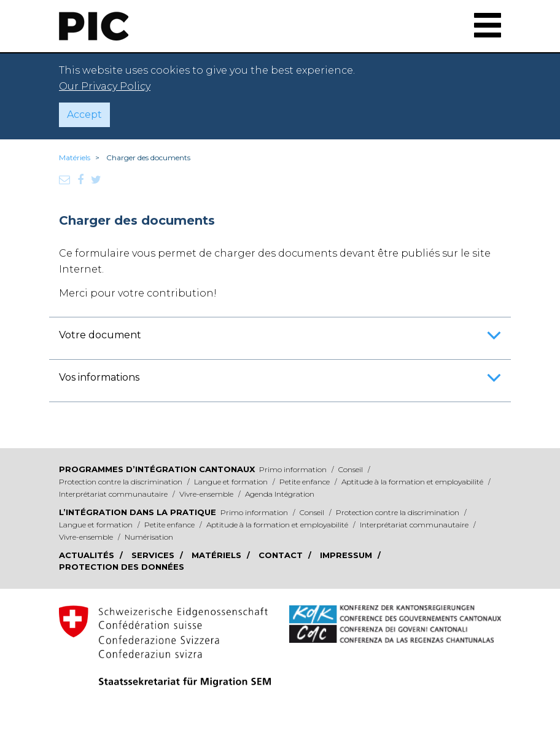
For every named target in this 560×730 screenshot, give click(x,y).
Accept (84, 115)
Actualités (88, 555)
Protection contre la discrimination (122, 482)
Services (154, 555)
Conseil (352, 469)
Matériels (75, 157)
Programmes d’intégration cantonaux (157, 469)
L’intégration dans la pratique (138, 512)
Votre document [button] (280, 339)
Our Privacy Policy (105, 86)
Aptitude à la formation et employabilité (413, 482)
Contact (282, 555)
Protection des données (122, 567)
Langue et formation (232, 482)
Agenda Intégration (280, 494)
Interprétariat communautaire (114, 494)
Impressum (347, 555)
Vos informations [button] (280, 382)
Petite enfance (305, 482)
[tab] (280, 335)
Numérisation (149, 537)
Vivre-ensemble (207, 494)
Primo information (294, 469)
